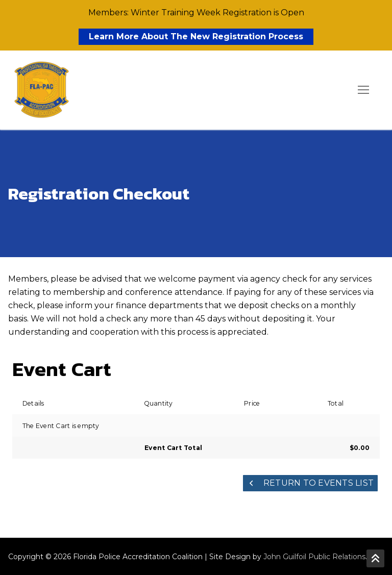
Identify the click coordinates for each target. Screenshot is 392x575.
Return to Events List (311, 483)
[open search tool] (334, 90)
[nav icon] (363, 90)
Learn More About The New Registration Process (196, 36)
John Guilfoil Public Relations (314, 557)
